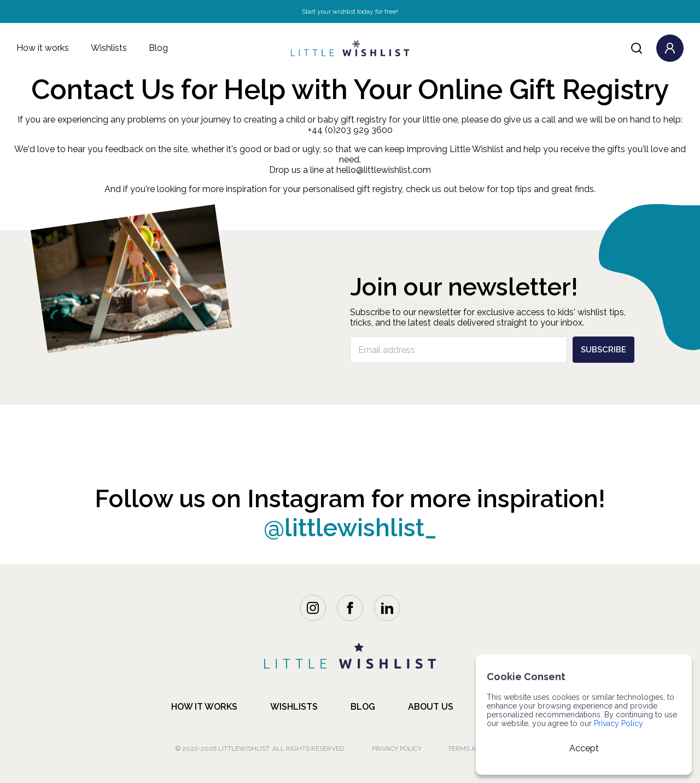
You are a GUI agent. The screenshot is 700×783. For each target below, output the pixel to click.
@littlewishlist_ (350, 528)
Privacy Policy (397, 749)
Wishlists (109, 48)
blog (363, 707)
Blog (158, 48)
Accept (584, 748)
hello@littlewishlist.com (384, 170)
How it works (43, 48)
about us (431, 707)
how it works (204, 707)
